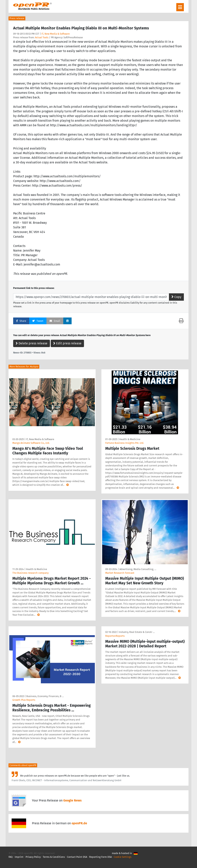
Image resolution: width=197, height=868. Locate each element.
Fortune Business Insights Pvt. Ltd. (125, 443)
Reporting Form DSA (100, 857)
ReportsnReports (115, 636)
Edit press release (67, 343)
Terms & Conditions (54, 857)
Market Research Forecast (120, 573)
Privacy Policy (33, 857)
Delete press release (32, 343)
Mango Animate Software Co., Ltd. (31, 443)
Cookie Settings (123, 857)
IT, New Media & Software (56, 34)
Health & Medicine (130, 439)
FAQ (11, 857)
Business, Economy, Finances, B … (45, 696)
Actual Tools (42, 37)
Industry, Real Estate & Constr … (137, 632)
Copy (176, 297)
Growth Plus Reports (24, 700)
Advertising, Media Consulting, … (138, 569)
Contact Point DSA (77, 857)
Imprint (19, 857)
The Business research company (30, 573)
